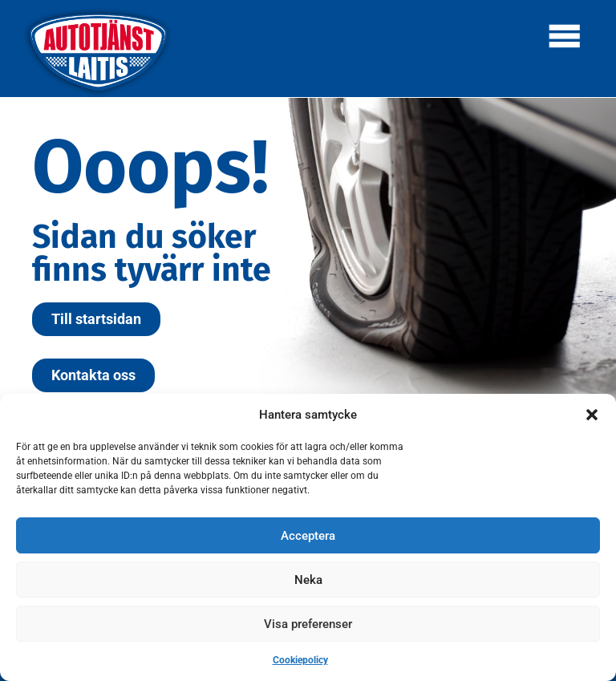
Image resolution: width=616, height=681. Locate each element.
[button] (592, 415)
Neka (308, 580)
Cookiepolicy (300, 660)
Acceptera (308, 536)
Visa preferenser (308, 624)
